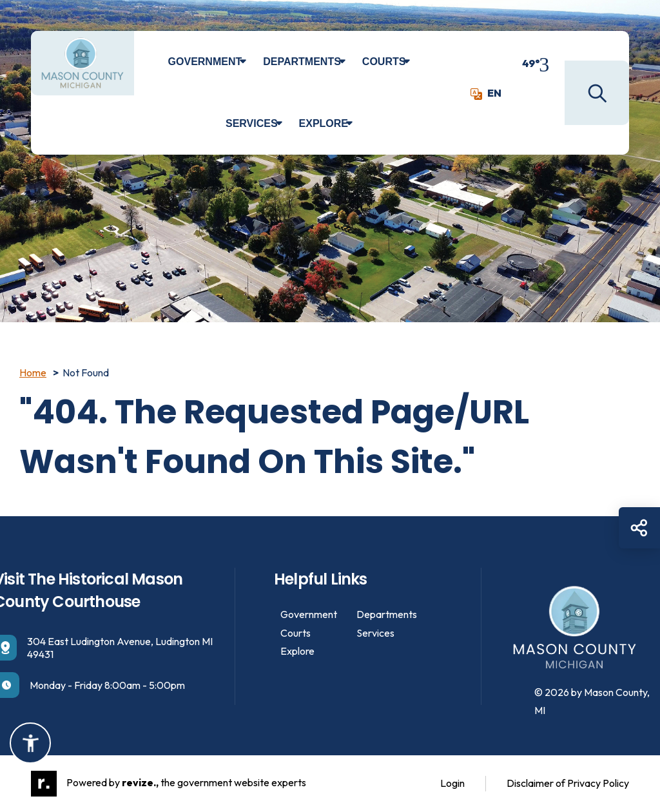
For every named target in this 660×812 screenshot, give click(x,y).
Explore (324, 123)
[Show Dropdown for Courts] (416, 62)
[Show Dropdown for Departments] (352, 62)
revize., (140, 782)
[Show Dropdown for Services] (288, 124)
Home (33, 372)
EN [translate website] (486, 93)
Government (205, 62)
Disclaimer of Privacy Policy (568, 783)
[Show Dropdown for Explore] (359, 124)
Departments (302, 62)
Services (252, 123)
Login (452, 783)
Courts (384, 62)
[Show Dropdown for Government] (252, 62)
